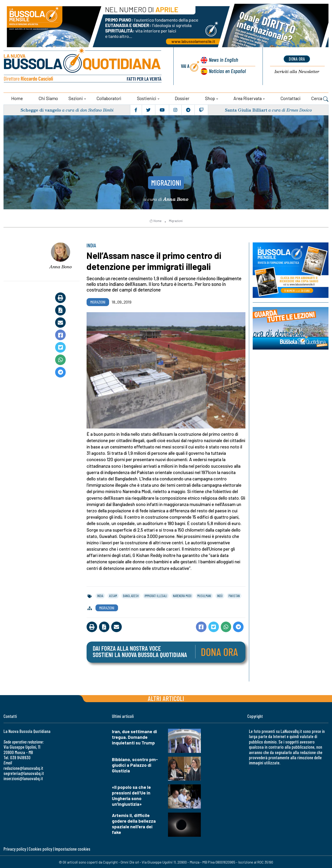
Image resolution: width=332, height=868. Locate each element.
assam (113, 595)
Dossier (182, 98)
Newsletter (297, 72)
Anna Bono (61, 266)
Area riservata (248, 98)
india (100, 595)
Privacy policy (15, 848)
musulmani (204, 595)
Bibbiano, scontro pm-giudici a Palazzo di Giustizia (135, 764)
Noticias (227, 71)
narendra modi (182, 595)
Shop (210, 98)
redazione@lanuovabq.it (23, 767)
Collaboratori (109, 98)
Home (17, 98)
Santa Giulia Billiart (246, 109)
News (223, 60)
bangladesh (131, 595)
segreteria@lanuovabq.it (24, 773)
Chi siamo (48, 98)
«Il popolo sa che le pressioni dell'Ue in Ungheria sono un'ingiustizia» (131, 795)
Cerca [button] (320, 98)
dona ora (297, 59)
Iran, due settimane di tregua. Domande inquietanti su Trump (134, 737)
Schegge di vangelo (41, 109)
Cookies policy (40, 848)
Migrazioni (166, 182)
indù (220, 595)
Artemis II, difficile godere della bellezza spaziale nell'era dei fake (134, 823)
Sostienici (147, 98)
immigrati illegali (156, 595)
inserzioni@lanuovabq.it (23, 778)
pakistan (234, 595)
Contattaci (290, 98)
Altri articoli (166, 698)
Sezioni (76, 98)
